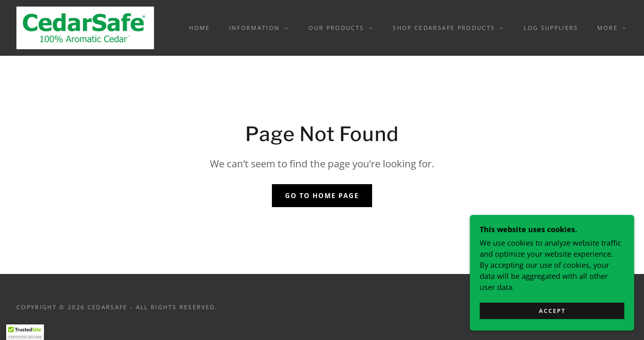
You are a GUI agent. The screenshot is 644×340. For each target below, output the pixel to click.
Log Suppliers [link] (551, 28)
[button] (257, 28)
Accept (552, 311)
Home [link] (199, 28)
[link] (85, 27)
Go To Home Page (322, 196)
